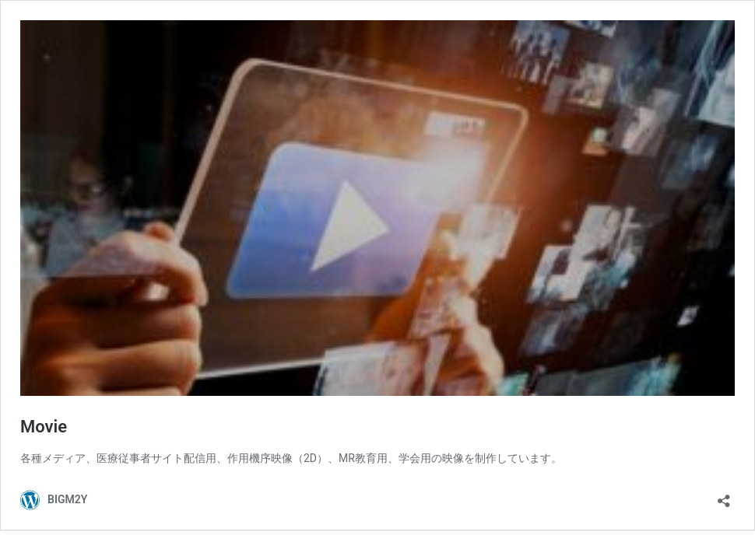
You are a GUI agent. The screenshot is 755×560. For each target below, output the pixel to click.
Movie (44, 427)
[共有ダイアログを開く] (724, 496)
